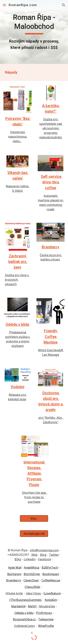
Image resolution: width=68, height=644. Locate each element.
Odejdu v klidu (17, 324)
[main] (34, 32)
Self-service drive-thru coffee (51, 182)
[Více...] (34, 518)
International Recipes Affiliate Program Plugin (34, 473)
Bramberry (51, 247)
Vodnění (17, 387)
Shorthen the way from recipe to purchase (35, 497)
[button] (4, 5)
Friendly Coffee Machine (51, 336)
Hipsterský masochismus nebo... (18, 137)
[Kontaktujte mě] (34, 534)
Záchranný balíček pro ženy (18, 262)
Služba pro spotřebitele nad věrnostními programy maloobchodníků (51, 128)
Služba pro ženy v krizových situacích (17, 280)
